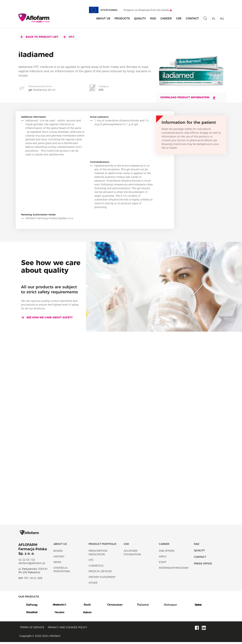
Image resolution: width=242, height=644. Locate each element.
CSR (179, 19)
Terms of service (32, 629)
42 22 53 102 (27, 562)
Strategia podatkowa (62, 572)
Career (166, 19)
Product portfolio (102, 546)
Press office (203, 565)
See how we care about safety (47, 317)
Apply (163, 558)
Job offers (167, 553)
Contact (192, 19)
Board (58, 553)
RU (222, 19)
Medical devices (100, 573)
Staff (163, 564)
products (122, 19)
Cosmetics (96, 568)
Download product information (188, 98)
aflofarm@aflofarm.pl (32, 565)
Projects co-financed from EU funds (148, 10)
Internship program (174, 570)
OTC (69, 37)
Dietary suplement (102, 579)
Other (93, 585)
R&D (153, 19)
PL (214, 19)
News (57, 564)
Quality (140, 19)
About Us (103, 19)
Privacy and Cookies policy (68, 629)
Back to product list (39, 37)
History (59, 558)
